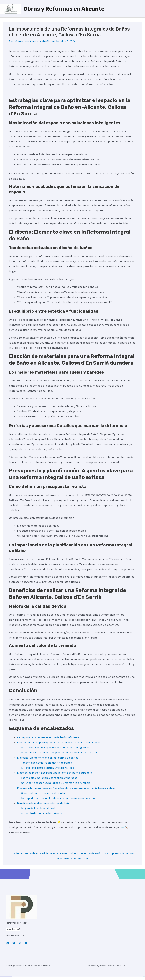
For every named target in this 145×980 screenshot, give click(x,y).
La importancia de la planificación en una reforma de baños (59, 801)
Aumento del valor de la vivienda (42, 816)
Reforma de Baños (92, 857)
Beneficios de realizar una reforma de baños (44, 806)
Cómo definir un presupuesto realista (44, 796)
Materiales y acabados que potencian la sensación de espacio (60, 756)
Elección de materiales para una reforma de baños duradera (55, 776)
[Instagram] (20, 946)
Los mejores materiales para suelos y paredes (49, 781)
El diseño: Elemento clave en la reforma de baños (48, 761)
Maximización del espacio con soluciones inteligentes (55, 751)
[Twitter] (14, 946)
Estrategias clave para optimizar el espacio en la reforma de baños (58, 746)
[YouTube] (26, 946)
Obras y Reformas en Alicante (66, 10)
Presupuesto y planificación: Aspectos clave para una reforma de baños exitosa (66, 791)
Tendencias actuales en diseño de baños (46, 766)
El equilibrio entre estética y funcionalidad (48, 771)
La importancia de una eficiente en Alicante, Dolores (45, 857)
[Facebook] (8, 946)
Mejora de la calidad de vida (39, 811)
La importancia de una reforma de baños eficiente (48, 741)
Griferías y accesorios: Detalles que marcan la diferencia (56, 786)
